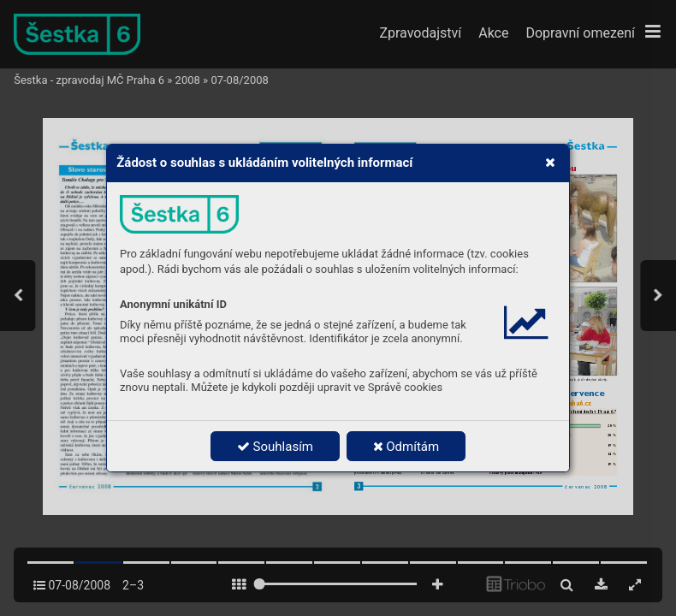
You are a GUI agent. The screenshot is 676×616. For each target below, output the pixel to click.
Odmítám (406, 447)
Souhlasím (275, 447)
